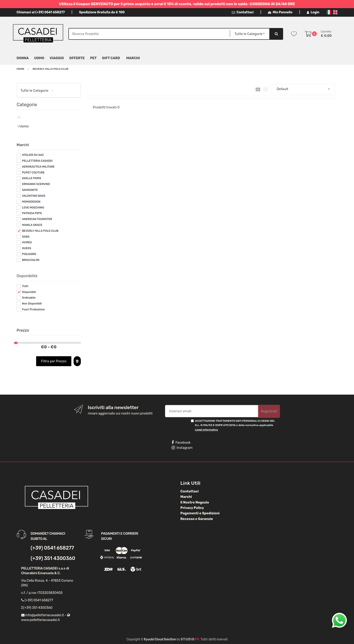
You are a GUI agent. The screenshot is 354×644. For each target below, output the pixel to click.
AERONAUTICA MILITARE (38, 167)
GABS (26, 237)
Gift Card (111, 58)
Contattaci (243, 12)
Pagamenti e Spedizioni (200, 513)
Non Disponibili (32, 304)
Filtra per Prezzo (54, 361)
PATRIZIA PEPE (32, 213)
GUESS (27, 248)
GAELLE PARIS (31, 178)
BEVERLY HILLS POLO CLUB (40, 231)
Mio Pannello (280, 12)
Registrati (269, 411)
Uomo (39, 58)
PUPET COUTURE (33, 173)
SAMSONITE (30, 190)
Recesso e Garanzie (197, 519)
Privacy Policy (192, 508)
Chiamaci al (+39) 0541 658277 (41, 12)
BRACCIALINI (31, 260)
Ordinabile (29, 298)
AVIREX (27, 242)
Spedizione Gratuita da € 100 (102, 12)
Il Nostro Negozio (195, 502)
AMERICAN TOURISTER (37, 219)
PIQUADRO (29, 254)
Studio (190, 639)
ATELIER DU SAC (33, 155)
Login (313, 12)
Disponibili (29, 292)
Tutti (25, 286)
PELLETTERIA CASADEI (37, 161)
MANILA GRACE (32, 225)
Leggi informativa (206, 430)
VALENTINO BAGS (34, 196)
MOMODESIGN (31, 202)
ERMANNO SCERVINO (36, 184)
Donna (23, 58)
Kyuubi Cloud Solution (160, 639)
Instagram (182, 448)
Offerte (77, 58)
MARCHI (133, 58)
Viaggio (57, 58)
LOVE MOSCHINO (33, 208)
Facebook (181, 443)
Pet (93, 58)
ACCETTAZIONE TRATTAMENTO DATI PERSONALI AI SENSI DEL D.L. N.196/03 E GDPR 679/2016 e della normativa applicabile (235, 425)
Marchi (186, 497)
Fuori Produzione (33, 309)
